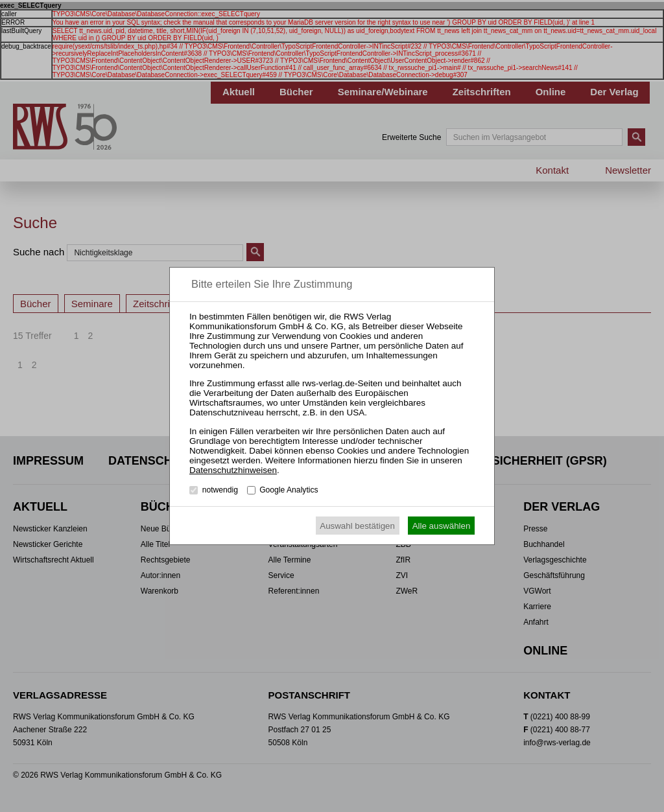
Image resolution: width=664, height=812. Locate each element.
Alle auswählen (442, 526)
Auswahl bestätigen (357, 526)
